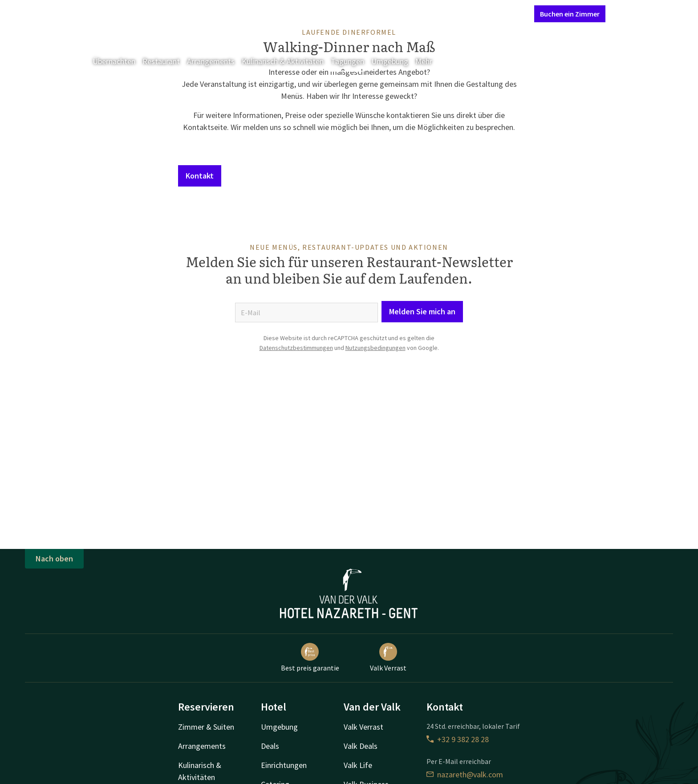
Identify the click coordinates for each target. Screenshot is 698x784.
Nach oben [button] (54, 559)
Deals (270, 746)
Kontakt (426, 13)
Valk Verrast (388, 658)
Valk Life (358, 765)
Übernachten (114, 61)
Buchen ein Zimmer (570, 14)
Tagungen (347, 61)
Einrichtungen (284, 765)
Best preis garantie (310, 658)
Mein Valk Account (473, 13)
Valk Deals (361, 746)
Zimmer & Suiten (206, 727)
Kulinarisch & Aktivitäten (283, 61)
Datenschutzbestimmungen (296, 348)
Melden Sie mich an (422, 311)
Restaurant (161, 61)
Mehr (430, 61)
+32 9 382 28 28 (458, 739)
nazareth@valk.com (465, 774)
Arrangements (211, 61)
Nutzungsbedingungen (375, 348)
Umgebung (390, 61)
